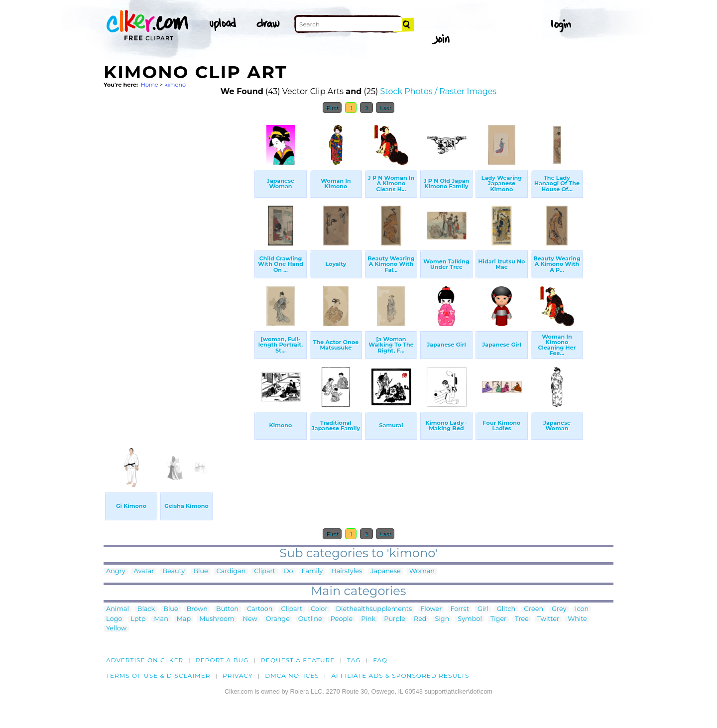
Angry (116, 571)
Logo (114, 619)
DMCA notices (292, 675)
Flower (431, 609)
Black (146, 609)
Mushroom (217, 619)
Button (227, 609)
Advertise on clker (145, 660)
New (250, 619)
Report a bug (222, 660)
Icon (582, 609)
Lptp (138, 619)
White (577, 619)
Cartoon (260, 609)
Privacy (238, 675)
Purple (395, 619)
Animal (118, 609)
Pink (368, 619)
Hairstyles (347, 571)
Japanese (386, 571)
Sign (442, 619)
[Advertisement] (178, 268)
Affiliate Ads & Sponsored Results (400, 675)
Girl (483, 609)
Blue (200, 571)
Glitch (506, 609)
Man (161, 619)
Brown (197, 609)
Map (184, 619)
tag (354, 660)
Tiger (498, 619)
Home (150, 85)
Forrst (459, 609)
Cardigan (231, 571)
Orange (278, 619)
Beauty (174, 571)
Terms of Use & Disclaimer (158, 675)
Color (319, 609)
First (332, 108)
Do (289, 571)
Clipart (265, 571)
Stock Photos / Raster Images (438, 91)
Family (312, 571)
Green (534, 609)
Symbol (470, 619)
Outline (310, 619)
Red (420, 619)
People (342, 619)
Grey (559, 609)
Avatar (144, 571)
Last (385, 108)
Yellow (116, 629)
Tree (522, 619)
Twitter (548, 619)
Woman (422, 571)
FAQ (380, 660)
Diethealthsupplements (374, 609)
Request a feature (298, 660)
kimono (175, 85)
